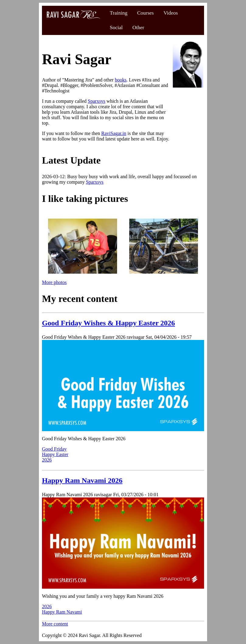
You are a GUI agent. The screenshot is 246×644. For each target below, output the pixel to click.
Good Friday (54, 449)
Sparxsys (97, 101)
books (121, 80)
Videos (171, 13)
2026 (47, 460)
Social (116, 28)
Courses (146, 13)
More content (55, 624)
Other (138, 28)
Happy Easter (55, 454)
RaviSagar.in (114, 133)
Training (119, 13)
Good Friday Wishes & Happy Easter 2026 (108, 323)
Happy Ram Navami (62, 612)
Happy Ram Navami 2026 (82, 480)
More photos (54, 282)
